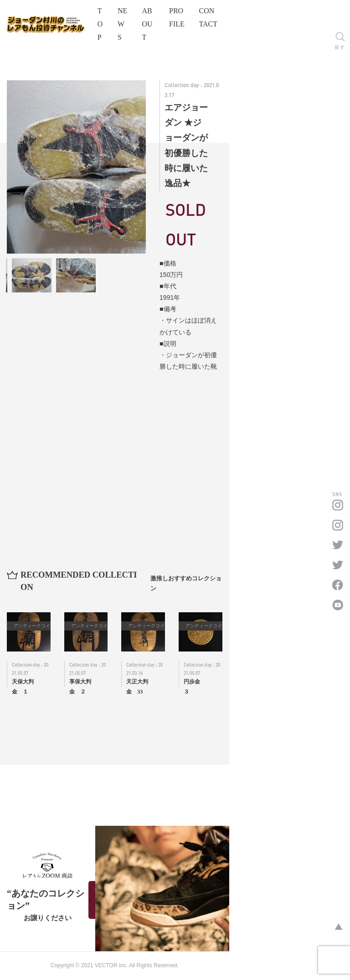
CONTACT (322, 17)
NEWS (198, 17)
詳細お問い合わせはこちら (292, 312)
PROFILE (276, 17)
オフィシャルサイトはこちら (73, 930)
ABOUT (235, 17)
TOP (168, 17)
